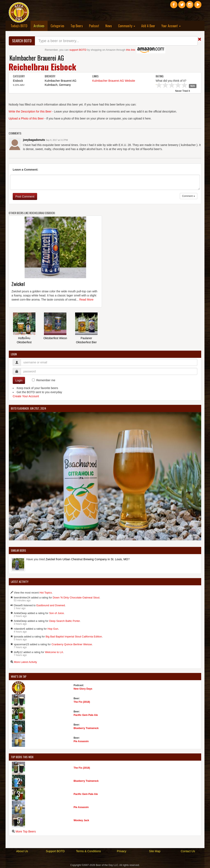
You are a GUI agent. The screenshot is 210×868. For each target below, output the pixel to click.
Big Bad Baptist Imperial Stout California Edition (74, 637)
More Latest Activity (26, 662)
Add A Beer (148, 26)
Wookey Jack (81, 820)
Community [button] (127, 26)
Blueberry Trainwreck (86, 728)
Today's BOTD (19, 26)
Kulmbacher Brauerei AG (37, 58)
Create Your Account (26, 396)
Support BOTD (55, 851)
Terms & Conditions (88, 851)
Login (19, 380)
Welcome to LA (54, 652)
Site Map (155, 851)
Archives (41, 26)
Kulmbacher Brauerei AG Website (114, 81)
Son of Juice (57, 613)
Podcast (94, 26)
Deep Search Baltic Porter (65, 621)
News (109, 26)
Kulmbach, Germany (58, 85)
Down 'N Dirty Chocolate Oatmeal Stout (76, 598)
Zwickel (18, 284)
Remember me (46, 380)
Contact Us (188, 851)
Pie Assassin (81, 741)
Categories (58, 26)
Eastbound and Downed (51, 605)
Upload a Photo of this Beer (26, 118)
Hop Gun (53, 629)
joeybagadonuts (34, 140)
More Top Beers (26, 831)
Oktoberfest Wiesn (55, 338)
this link (131, 50)
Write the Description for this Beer (30, 111)
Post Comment (25, 196)
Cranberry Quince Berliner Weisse (72, 644)
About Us (22, 851)
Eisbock (18, 81)
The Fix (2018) (82, 702)
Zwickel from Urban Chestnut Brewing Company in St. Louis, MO (87, 559)
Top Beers (77, 26)
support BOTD (78, 50)
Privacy (122, 851)
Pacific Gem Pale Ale (86, 715)
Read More (86, 300)
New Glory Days (83, 689)
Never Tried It (183, 91)
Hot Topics (46, 593)
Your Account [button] (171, 26)
